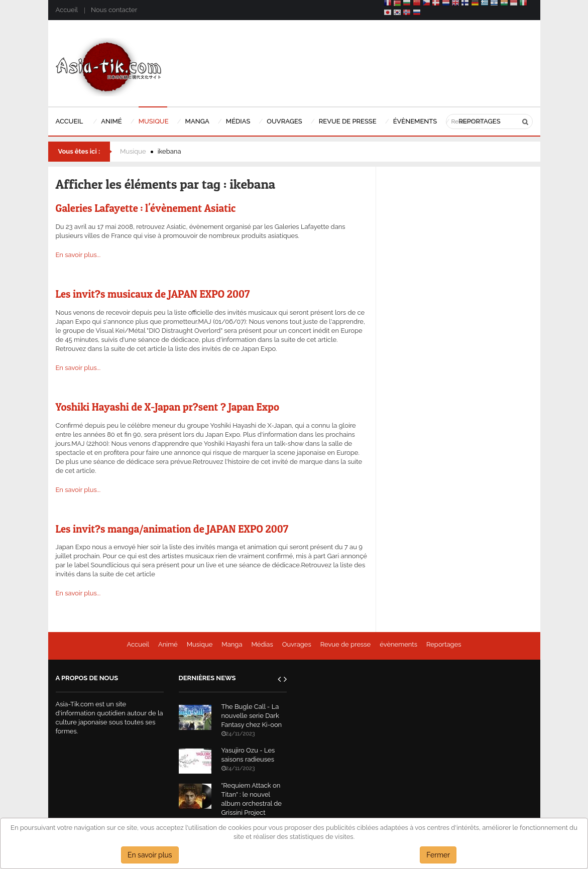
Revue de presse (346, 644)
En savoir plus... (78, 255)
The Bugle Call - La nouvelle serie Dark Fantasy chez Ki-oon (252, 716)
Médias (262, 644)
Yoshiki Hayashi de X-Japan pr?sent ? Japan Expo (167, 407)
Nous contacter (114, 10)
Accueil (67, 10)
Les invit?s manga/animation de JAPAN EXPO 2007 (172, 529)
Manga (232, 644)
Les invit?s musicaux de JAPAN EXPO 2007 (153, 294)
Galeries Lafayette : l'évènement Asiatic (146, 208)
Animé (168, 644)
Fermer (438, 855)
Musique (133, 151)
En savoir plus (150, 855)
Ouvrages (297, 644)
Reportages (444, 644)
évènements (398, 644)
